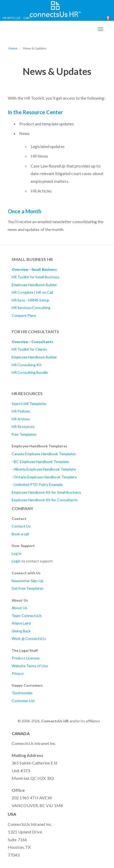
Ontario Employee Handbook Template (45, 477)
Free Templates (24, 434)
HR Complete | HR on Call (32, 292)
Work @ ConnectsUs (29, 638)
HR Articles (11, 18)
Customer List (23, 701)
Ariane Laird (21, 623)
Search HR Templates (29, 404)
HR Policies (21, 411)
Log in (17, 553)
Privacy (18, 673)
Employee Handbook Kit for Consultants (45, 500)
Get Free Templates (28, 588)
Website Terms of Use (30, 666)
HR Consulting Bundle (30, 372)
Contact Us (21, 526)
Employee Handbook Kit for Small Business (46, 492)
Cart (27, 18)
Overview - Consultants (32, 342)
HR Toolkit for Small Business (36, 277)
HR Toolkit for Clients (29, 349)
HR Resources (23, 426)
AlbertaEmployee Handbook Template (45, 469)
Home (13, 48)
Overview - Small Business (34, 269)
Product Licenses (26, 658)
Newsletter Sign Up (28, 581)
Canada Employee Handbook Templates (44, 454)
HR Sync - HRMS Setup (30, 300)
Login (16, 561)
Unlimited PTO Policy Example (38, 484)
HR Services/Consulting (31, 308)
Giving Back (21, 631)
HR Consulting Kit (27, 365)
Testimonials (22, 693)
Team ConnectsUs (27, 616)
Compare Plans (24, 315)
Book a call (20, 534)
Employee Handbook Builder (34, 285)
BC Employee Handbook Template (41, 462)
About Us (19, 608)
